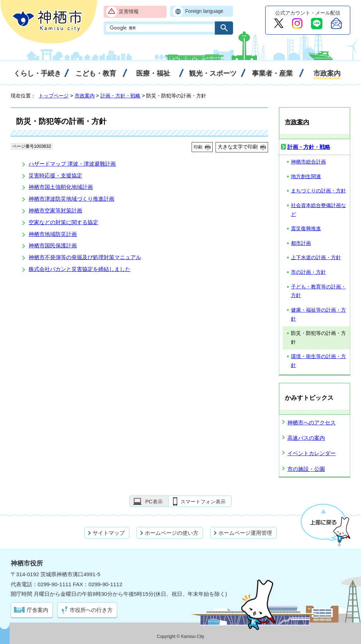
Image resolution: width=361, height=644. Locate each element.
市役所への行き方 (91, 610)
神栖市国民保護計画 (53, 245)
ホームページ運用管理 (245, 533)
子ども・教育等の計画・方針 (318, 291)
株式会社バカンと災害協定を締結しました (80, 269)
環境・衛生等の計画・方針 (318, 361)
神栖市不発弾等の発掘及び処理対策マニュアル (85, 257)
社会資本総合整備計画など (318, 210)
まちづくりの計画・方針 (318, 191)
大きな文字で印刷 (238, 147)
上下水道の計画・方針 (316, 258)
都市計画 (301, 243)
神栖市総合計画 (308, 162)
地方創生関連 (306, 177)
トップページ (54, 96)
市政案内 (85, 96)
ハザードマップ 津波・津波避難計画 (72, 164)
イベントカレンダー (311, 453)
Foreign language (204, 11)
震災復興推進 (306, 229)
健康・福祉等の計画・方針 (318, 315)
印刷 (198, 147)
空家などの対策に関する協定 (63, 222)
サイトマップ (109, 533)
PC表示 (154, 502)
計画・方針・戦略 (120, 96)
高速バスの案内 (306, 438)
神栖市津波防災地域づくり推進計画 (71, 199)
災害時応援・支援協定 (55, 175)
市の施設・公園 (306, 469)
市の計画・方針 (308, 272)
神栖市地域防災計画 (53, 234)
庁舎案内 (38, 610)
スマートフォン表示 (203, 502)
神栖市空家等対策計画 (55, 210)
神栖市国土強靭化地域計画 (61, 187)
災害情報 (129, 12)
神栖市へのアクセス (311, 422)
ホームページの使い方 (172, 533)
